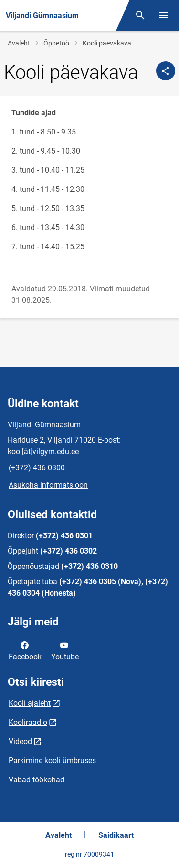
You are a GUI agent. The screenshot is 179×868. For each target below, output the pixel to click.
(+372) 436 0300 (37, 468)
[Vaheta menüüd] (163, 15)
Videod (20, 741)
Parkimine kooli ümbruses (52, 761)
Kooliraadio (28, 722)
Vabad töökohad (37, 780)
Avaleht (19, 43)
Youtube (65, 650)
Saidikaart (116, 835)
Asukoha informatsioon (48, 485)
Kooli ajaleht (30, 703)
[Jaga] (166, 71)
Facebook (25, 650)
